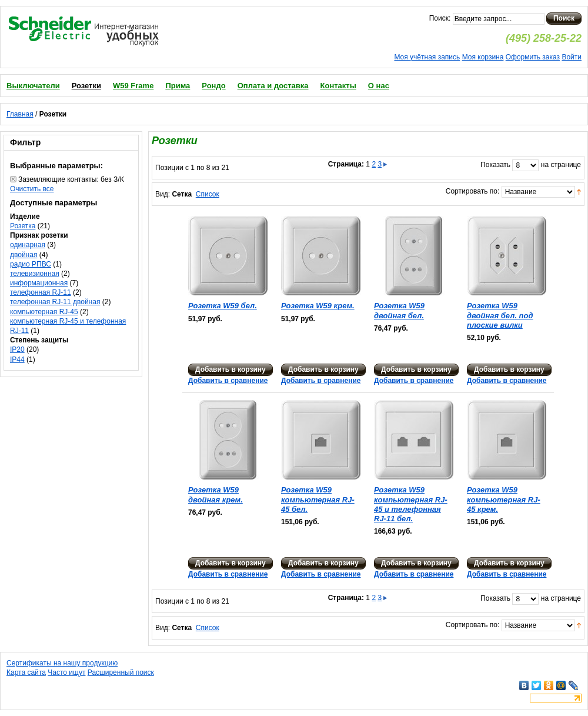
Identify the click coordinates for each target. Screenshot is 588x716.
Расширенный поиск (121, 672)
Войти (572, 57)
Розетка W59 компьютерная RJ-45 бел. (318, 499)
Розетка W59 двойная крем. (216, 494)
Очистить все (32, 189)
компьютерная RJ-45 (44, 312)
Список (208, 194)
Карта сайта (26, 672)
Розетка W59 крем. (318, 306)
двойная (24, 255)
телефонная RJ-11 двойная (55, 302)
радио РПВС (31, 264)
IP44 (17, 359)
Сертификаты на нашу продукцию (62, 663)
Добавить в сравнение (228, 381)
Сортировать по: (473, 191)
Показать (495, 165)
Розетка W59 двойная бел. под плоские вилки (500, 315)
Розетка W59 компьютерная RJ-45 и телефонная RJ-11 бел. (411, 504)
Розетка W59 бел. (223, 306)
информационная (39, 283)
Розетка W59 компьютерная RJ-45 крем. (504, 499)
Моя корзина (483, 57)
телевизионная (35, 274)
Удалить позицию (13, 179)
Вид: (163, 194)
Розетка (23, 226)
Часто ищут (66, 672)
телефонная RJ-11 (41, 292)
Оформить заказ (533, 57)
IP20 (17, 349)
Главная (20, 114)
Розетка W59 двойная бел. (399, 310)
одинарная (28, 245)
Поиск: (440, 18)
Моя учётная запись (427, 57)
